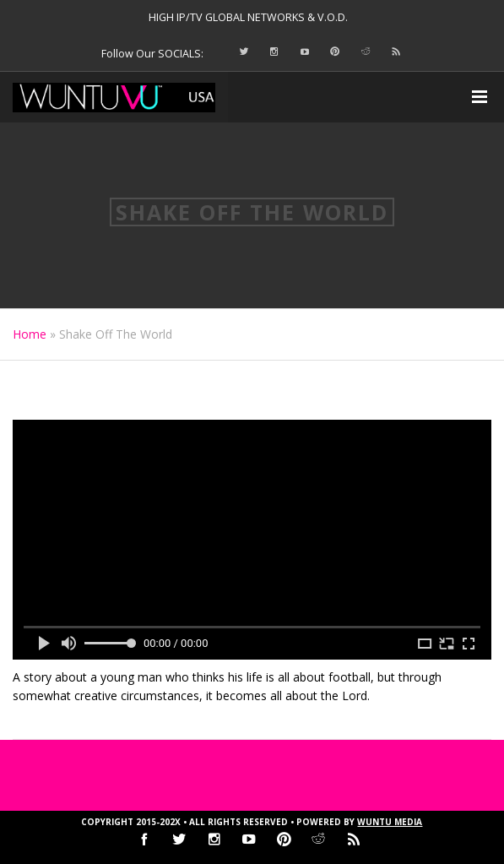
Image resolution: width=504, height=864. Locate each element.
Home (30, 334)
